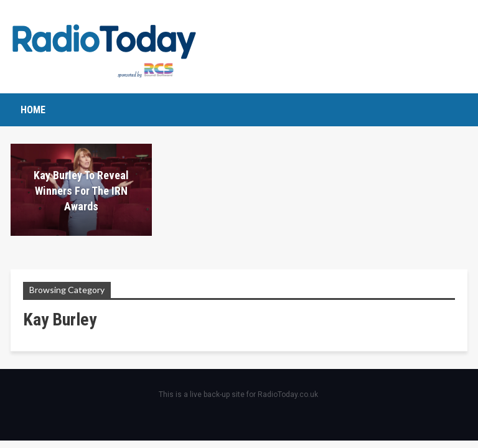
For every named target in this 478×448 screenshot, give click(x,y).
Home (33, 110)
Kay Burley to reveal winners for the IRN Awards (81, 191)
